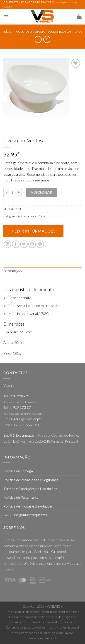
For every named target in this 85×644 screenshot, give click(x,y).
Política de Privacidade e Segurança (31, 480)
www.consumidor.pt (42, 638)
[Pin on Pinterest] (40, 244)
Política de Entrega (18, 471)
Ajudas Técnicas (60, 32)
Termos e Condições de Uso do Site (30, 489)
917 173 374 (23, 407)
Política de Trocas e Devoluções (28, 506)
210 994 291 (20, 396)
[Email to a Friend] (32, 244)
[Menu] (6, 17)
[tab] (42, 271)
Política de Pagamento (21, 497)
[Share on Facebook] (16, 244)
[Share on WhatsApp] (8, 244)
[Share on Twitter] (24, 244)
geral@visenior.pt (27, 419)
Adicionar (41, 192)
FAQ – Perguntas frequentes (25, 515)
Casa (78, 32)
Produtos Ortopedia (30, 32)
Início (7, 32)
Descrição (13, 271)
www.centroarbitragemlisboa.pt (57, 627)
